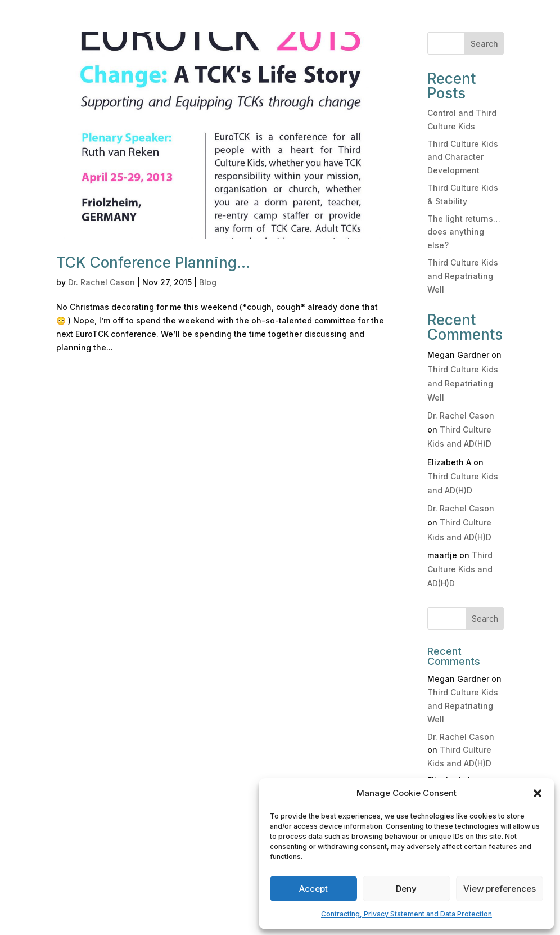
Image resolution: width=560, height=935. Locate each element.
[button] (538, 793)
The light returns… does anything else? (464, 232)
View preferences (500, 889)
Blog (208, 282)
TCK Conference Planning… (153, 262)
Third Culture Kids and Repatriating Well (463, 276)
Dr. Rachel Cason (101, 282)
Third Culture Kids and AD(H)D (460, 569)
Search (484, 44)
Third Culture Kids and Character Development (463, 157)
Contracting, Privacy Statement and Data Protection (407, 914)
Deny (406, 889)
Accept (313, 889)
